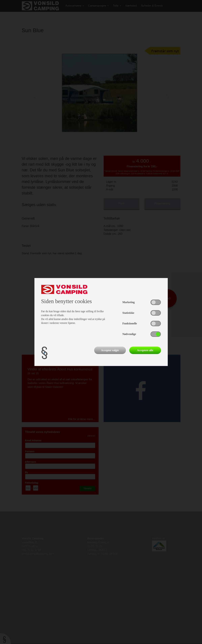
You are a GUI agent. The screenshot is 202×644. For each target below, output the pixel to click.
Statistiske (128, 313)
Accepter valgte (110, 350)
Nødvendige (129, 334)
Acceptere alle (145, 350)
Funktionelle (130, 323)
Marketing (129, 302)
